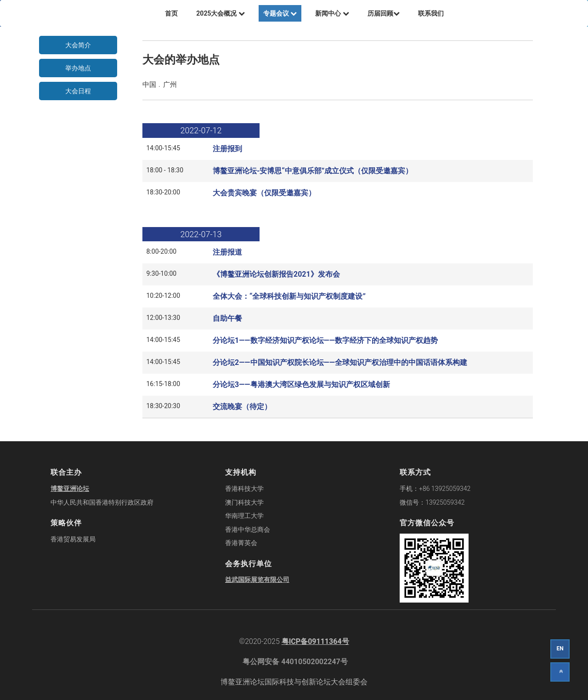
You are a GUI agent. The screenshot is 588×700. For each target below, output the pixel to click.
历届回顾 (384, 13)
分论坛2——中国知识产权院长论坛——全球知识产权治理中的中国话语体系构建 (340, 362)
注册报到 (227, 149)
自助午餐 (227, 318)
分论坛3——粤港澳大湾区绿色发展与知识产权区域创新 (301, 384)
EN (560, 649)
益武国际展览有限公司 (257, 580)
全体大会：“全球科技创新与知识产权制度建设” (289, 296)
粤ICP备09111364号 (315, 641)
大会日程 (78, 91)
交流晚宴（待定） (242, 407)
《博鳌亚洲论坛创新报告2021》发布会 (276, 274)
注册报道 (227, 252)
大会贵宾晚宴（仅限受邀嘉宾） (264, 193)
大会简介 (78, 45)
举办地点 (78, 68)
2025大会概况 (220, 13)
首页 (171, 13)
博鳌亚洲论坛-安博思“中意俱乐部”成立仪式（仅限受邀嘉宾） (313, 171)
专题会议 (280, 13)
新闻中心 (332, 13)
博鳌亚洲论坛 (70, 489)
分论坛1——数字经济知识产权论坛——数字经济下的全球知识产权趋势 (325, 340)
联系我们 (431, 13)
